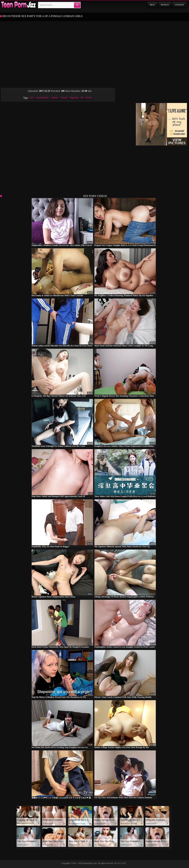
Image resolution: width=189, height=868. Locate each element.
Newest (165, 5)
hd (82, 98)
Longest (179, 5)
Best (152, 5)
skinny (89, 98)
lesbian (64, 98)
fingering (74, 98)
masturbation (42, 98)
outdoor (55, 98)
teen (32, 98)
